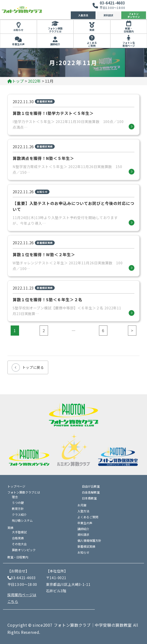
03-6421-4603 (112, 3)
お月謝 (82, 505)
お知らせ (18, 30)
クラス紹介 (19, 514)
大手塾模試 (19, 532)
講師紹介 (55, 44)
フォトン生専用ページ (129, 44)
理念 (15, 497)
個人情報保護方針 (89, 540)
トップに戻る (33, 367)
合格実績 (18, 538)
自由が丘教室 (91, 486)
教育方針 (18, 508)
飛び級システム (22, 520)
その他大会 (19, 544)
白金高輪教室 (91, 492)
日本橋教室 (89, 498)
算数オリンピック (24, 550)
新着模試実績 (86, 546)
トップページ (16, 486)
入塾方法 (83, 15)
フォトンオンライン (134, 15)
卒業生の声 (18, 44)
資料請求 (108, 15)
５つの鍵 (18, 503)
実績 (92, 30)
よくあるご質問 (92, 44)
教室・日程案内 (129, 30)
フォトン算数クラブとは (55, 30)
